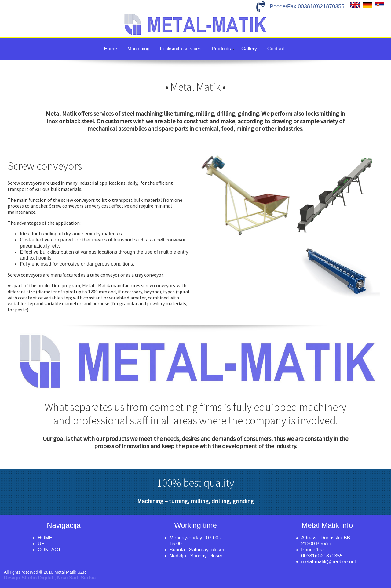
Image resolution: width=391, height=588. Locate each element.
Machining (139, 49)
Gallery (249, 49)
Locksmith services (181, 49)
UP (41, 544)
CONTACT (49, 550)
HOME (45, 538)
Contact (276, 49)
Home (110, 49)
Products (221, 49)
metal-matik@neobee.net (329, 562)
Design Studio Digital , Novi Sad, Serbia (50, 578)
